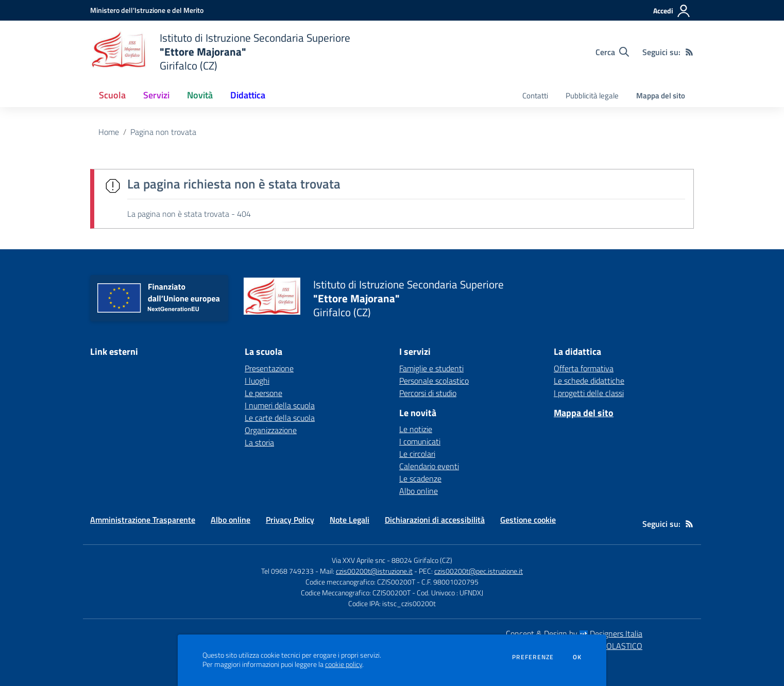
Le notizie (416, 429)
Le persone (263, 393)
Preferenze (533, 657)
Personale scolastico (434, 381)
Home (109, 132)
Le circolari (417, 454)
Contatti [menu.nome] (535, 96)
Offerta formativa (584, 368)
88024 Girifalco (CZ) (422, 560)
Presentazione (269, 368)
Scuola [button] (112, 95)
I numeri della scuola (280, 405)
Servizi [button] (156, 95)
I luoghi (257, 381)
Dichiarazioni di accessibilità (435, 520)
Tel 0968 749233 (287, 571)
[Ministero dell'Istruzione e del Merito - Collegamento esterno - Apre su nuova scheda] (147, 10)
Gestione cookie (528, 520)
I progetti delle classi (589, 393)
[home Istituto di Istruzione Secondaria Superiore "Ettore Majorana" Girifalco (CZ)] (220, 52)
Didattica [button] (248, 95)
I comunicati (420, 441)
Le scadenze (420, 478)
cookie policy (344, 664)
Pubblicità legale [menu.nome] (592, 96)
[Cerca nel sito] (612, 52)
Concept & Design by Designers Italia (574, 633)
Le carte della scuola (280, 418)
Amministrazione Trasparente (143, 520)
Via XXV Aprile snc (359, 560)
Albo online (419, 491)
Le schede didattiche (589, 381)
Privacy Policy (290, 520)
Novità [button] (200, 95)
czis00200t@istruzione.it (374, 571)
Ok (577, 657)
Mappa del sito (661, 96)
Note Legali (350, 520)
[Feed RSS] (689, 52)
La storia (259, 442)
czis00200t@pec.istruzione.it (479, 571)
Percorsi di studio (428, 393)
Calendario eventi (429, 466)
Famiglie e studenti (431, 368)
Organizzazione (271, 430)
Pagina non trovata (163, 132)
